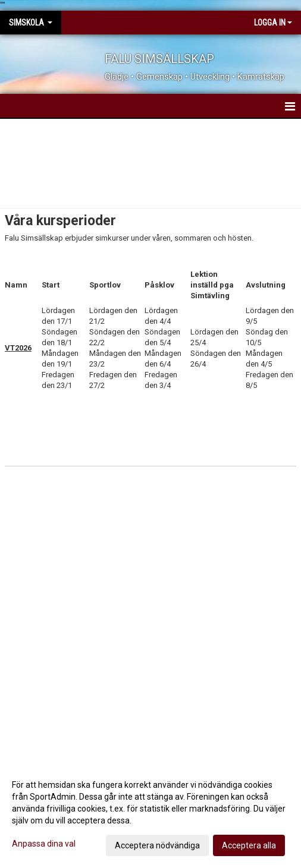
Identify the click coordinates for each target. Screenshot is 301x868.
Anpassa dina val (44, 844)
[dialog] (150, 815)
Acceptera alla (249, 845)
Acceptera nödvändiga (157, 845)
